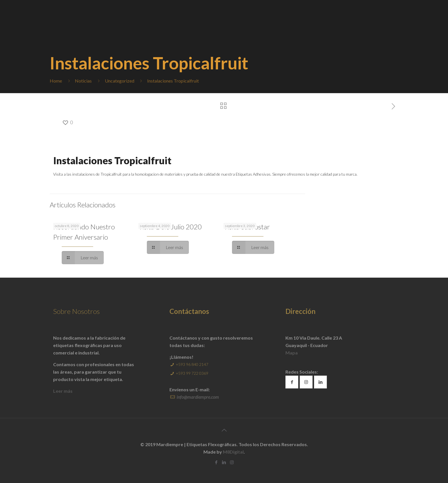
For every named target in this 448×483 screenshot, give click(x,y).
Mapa (292, 353)
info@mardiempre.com (197, 397)
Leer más (63, 391)
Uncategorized (120, 81)
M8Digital (233, 452)
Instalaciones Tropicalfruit (173, 81)
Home (56, 81)
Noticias (83, 81)
